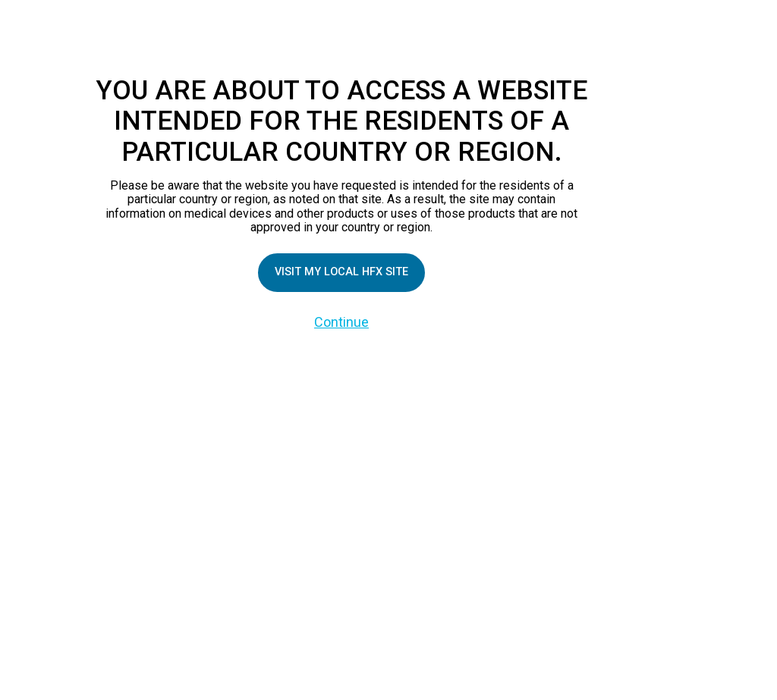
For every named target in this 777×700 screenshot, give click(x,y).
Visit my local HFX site (341, 273)
